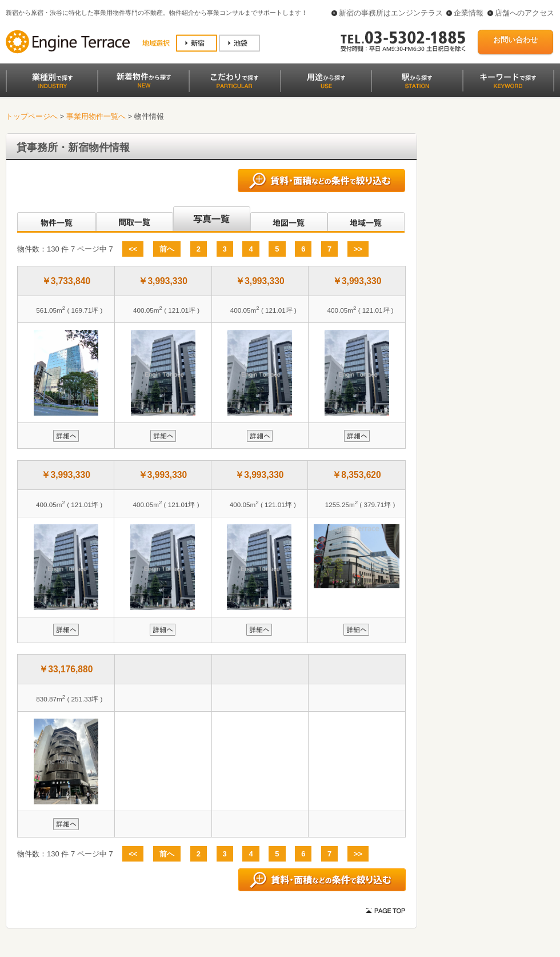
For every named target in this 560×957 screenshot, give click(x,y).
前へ (167, 249)
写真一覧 (212, 220)
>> (358, 249)
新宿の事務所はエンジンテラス (391, 13)
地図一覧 (289, 220)
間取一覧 (135, 220)
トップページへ (32, 116)
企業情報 (469, 13)
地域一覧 (366, 220)
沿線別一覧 (56, 220)
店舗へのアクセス (525, 13)
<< (133, 249)
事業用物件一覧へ (96, 116)
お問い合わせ (515, 40)
